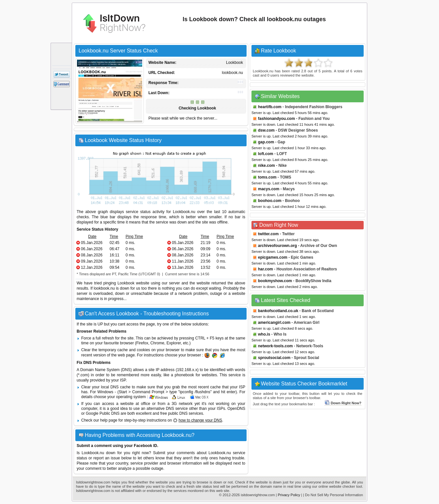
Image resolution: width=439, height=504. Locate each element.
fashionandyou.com (276, 119)
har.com (265, 269)
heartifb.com (270, 107)
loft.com (266, 154)
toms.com (267, 177)
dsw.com (266, 130)
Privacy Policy (289, 495)
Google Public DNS (103, 413)
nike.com (266, 166)
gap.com (266, 142)
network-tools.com (275, 346)
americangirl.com (274, 323)
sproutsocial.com (274, 358)
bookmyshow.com (275, 281)
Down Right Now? (343, 403)
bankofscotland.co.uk (278, 311)
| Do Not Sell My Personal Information (333, 495)
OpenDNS (236, 409)
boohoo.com (270, 201)
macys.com (269, 189)
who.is (264, 334)
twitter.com (268, 234)
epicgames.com (273, 257)
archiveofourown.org (277, 246)
